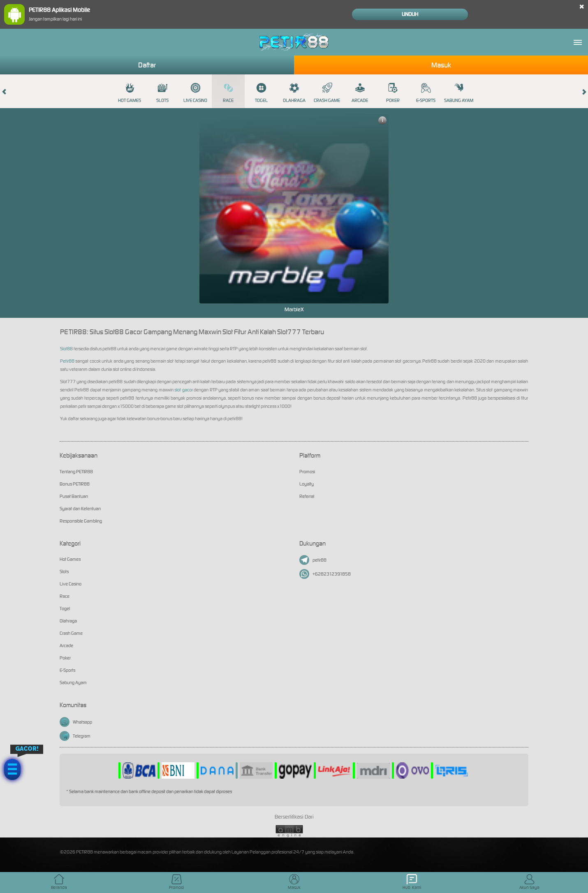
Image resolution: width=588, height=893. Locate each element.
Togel (261, 93)
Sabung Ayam (459, 93)
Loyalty (307, 484)
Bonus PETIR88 (75, 484)
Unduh (410, 14)
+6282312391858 (325, 574)
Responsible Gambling (81, 521)
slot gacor (183, 390)
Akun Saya (529, 882)
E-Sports (426, 93)
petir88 (313, 560)
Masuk (441, 65)
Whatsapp (76, 722)
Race (228, 93)
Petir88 (67, 361)
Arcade (360, 93)
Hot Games (130, 93)
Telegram (75, 736)
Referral (307, 496)
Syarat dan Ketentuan (80, 509)
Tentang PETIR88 (76, 472)
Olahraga (294, 93)
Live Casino (195, 93)
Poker (393, 93)
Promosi (307, 472)
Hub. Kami (412, 882)
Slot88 (66, 349)
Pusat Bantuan (74, 496)
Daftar (147, 65)
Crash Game (327, 93)
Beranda (59, 882)
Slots (162, 93)
